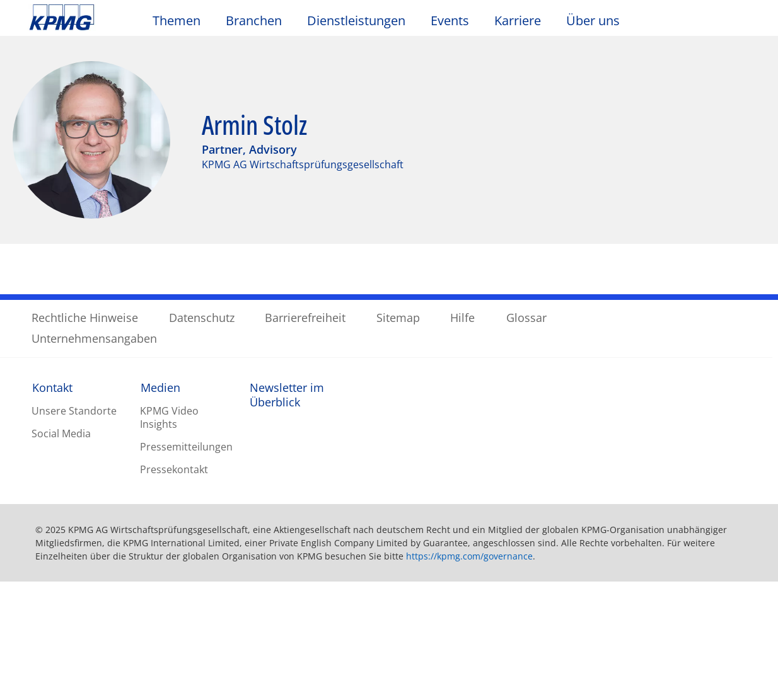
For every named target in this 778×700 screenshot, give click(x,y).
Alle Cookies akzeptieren (579, 663)
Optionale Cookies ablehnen (580, 631)
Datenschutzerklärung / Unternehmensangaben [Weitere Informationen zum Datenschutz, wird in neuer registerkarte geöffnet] (145, 687)
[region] (389, 630)
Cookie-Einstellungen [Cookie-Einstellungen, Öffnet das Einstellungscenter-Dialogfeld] (580, 599)
